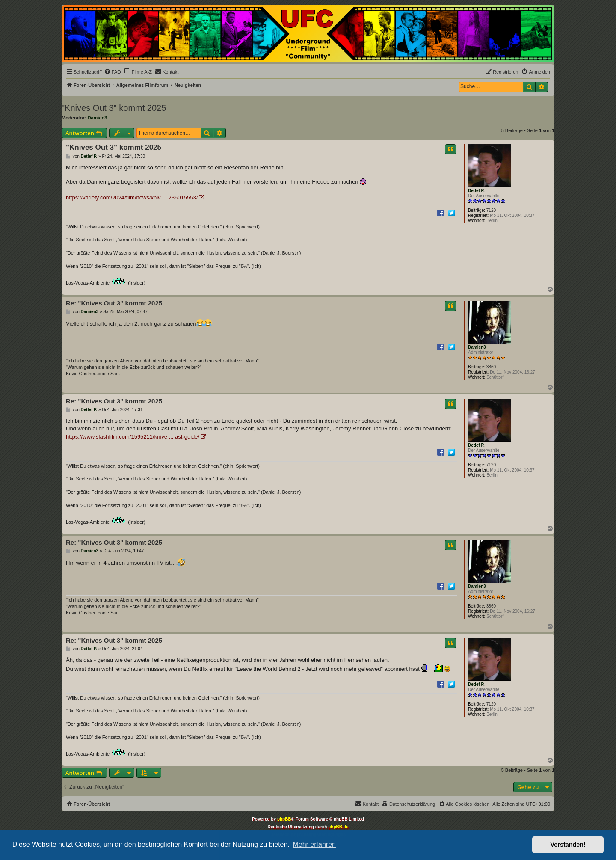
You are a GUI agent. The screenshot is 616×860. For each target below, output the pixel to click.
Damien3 (98, 118)
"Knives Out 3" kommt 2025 (114, 108)
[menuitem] (113, 72)
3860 (491, 367)
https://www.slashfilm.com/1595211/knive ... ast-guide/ (133, 437)
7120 (491, 210)
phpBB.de (338, 827)
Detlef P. (476, 191)
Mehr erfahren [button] (314, 844)
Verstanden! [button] (568, 845)
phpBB (284, 819)
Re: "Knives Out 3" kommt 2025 (114, 303)
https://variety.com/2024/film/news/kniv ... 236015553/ (132, 197)
